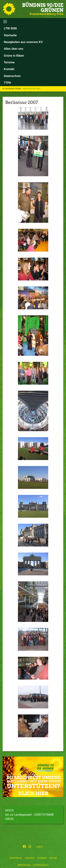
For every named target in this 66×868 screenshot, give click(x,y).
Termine (9, 62)
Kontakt (30, 858)
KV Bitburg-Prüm (12, 89)
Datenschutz (41, 865)
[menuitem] (16, 857)
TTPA (7, 83)
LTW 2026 (10, 28)
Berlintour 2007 (32, 89)
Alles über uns (14, 49)
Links (39, 847)
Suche (53, 858)
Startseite (16, 858)
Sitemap (42, 858)
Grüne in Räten (14, 56)
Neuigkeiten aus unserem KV (23, 42)
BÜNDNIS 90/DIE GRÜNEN (43, 8)
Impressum (24, 865)
